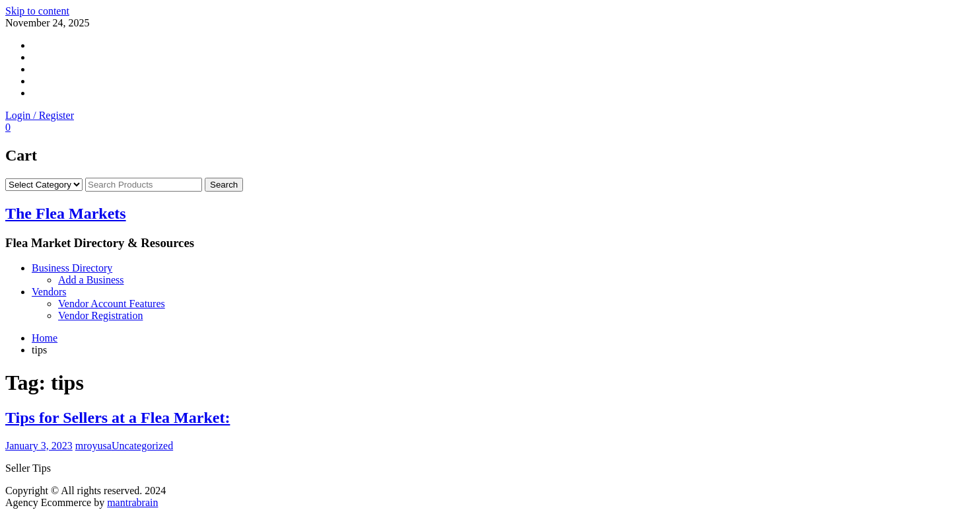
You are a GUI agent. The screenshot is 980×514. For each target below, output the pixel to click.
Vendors (49, 292)
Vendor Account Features (112, 304)
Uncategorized (142, 446)
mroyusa (93, 446)
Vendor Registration (100, 315)
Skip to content (37, 11)
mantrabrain (132, 502)
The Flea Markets (66, 213)
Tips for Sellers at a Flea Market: (118, 418)
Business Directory (72, 268)
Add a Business (91, 280)
